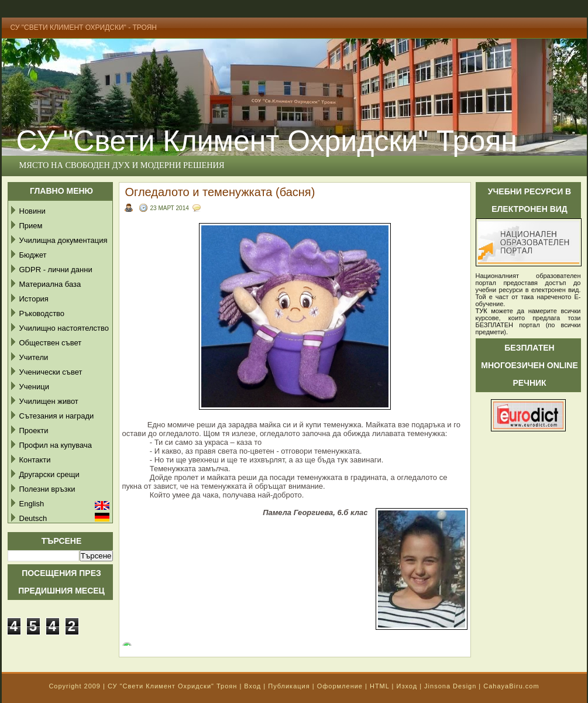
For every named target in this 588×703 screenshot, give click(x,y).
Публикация (289, 686)
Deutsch (33, 518)
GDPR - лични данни (56, 270)
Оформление (340, 686)
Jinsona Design (450, 686)
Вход (252, 686)
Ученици (34, 387)
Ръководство (42, 313)
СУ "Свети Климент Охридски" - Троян (84, 28)
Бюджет (33, 255)
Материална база (50, 284)
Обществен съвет (51, 343)
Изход (407, 686)
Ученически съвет (51, 372)
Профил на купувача (56, 445)
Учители (34, 357)
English (32, 504)
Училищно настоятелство (64, 328)
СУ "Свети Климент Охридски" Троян (172, 686)
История (34, 299)
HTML (380, 686)
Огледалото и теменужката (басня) (220, 192)
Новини (32, 211)
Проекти (34, 431)
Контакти (35, 460)
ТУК (482, 311)
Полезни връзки (47, 489)
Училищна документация (63, 240)
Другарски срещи (49, 474)
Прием (31, 226)
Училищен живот (49, 401)
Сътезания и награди (57, 416)
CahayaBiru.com (511, 686)
